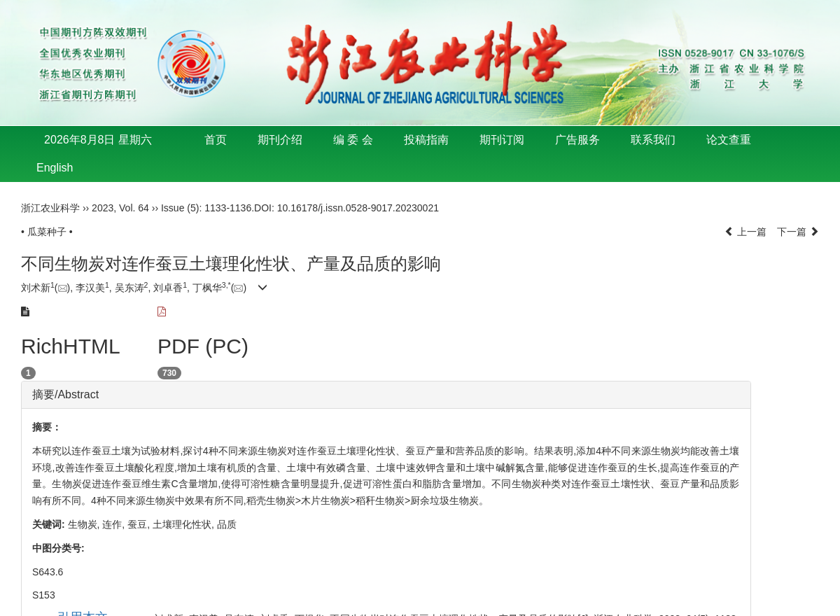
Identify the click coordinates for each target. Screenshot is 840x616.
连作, (115, 524)
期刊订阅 (502, 140)
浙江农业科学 (50, 208)
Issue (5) (180, 208)
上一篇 (745, 232)
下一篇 (798, 232)
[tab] (386, 395)
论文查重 (729, 140)
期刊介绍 (280, 140)
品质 (227, 524)
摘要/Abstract (65, 394)
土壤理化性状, (185, 524)
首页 (216, 140)
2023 (103, 208)
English (55, 168)
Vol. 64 (134, 208)
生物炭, (85, 524)
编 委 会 (353, 140)
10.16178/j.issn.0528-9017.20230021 (358, 208)
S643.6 (48, 572)
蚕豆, (140, 524)
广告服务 (577, 140)
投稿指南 (426, 140)
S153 (44, 595)
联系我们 (653, 140)
